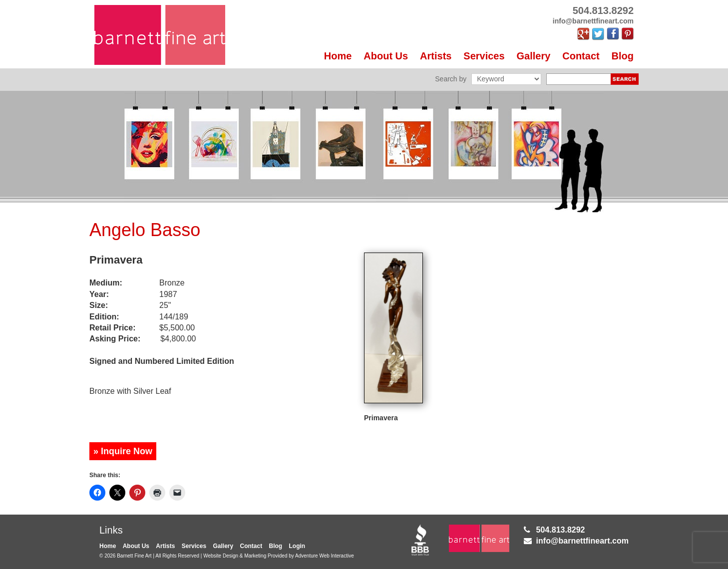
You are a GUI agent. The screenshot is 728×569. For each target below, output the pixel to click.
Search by (451, 79)
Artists (436, 56)
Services (484, 56)
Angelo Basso (145, 230)
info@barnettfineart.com (582, 541)
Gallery (534, 56)
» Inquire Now (123, 451)
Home (338, 56)
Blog (623, 56)
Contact (581, 56)
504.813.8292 (561, 530)
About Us (386, 56)
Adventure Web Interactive (325, 556)
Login (297, 546)
